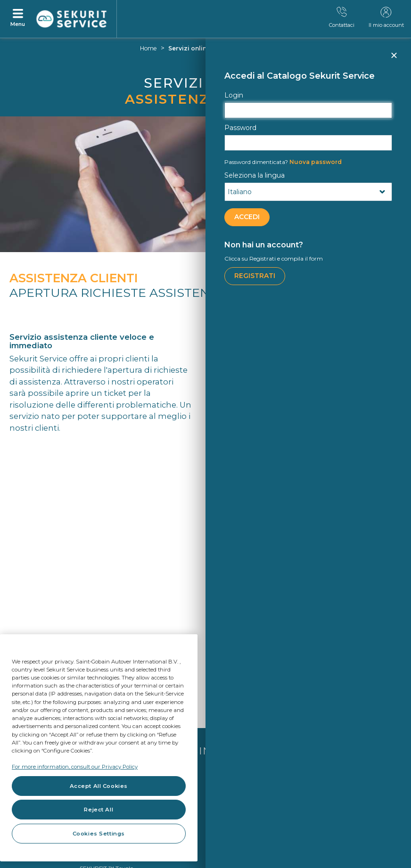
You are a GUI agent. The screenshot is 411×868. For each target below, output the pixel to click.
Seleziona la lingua (255, 175)
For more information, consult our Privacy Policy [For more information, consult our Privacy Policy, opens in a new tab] (75, 767)
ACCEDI (247, 217)
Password (240, 128)
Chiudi (394, 59)
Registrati (255, 276)
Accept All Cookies (99, 786)
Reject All (99, 810)
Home (148, 48)
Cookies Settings (99, 834)
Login (234, 95)
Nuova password (283, 162)
